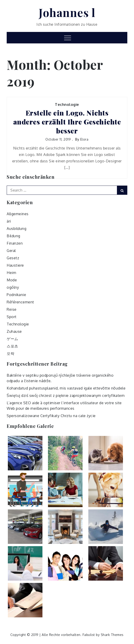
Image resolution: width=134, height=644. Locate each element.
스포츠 (12, 346)
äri (9, 221)
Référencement (20, 302)
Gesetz (13, 258)
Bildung (13, 236)
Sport (12, 317)
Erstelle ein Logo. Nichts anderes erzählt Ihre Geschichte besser (67, 122)
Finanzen (15, 243)
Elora (84, 139)
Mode (12, 280)
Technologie (67, 105)
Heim (11, 273)
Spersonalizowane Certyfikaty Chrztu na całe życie (51, 416)
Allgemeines (18, 214)
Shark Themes (112, 635)
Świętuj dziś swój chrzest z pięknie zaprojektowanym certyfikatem (66, 395)
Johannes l (67, 12)
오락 (10, 353)
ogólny (13, 287)
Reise (12, 309)
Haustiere (15, 265)
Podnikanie (16, 295)
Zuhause (14, 331)
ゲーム (12, 339)
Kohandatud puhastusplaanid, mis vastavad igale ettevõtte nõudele (66, 388)
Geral (11, 251)
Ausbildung (16, 229)
